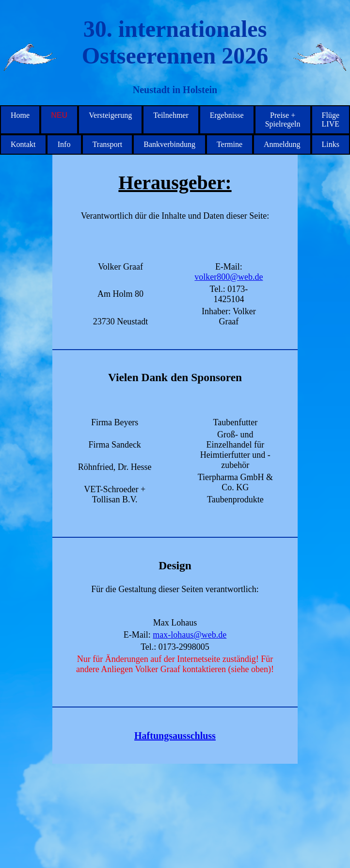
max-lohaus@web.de (190, 635)
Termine (230, 144)
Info (64, 144)
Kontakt (23, 144)
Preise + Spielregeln (283, 120)
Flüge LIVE (331, 120)
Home (20, 115)
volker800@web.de (229, 277)
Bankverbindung (169, 144)
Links (331, 144)
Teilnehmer (171, 115)
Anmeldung (282, 144)
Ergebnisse (227, 115)
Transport (108, 144)
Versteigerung (110, 115)
